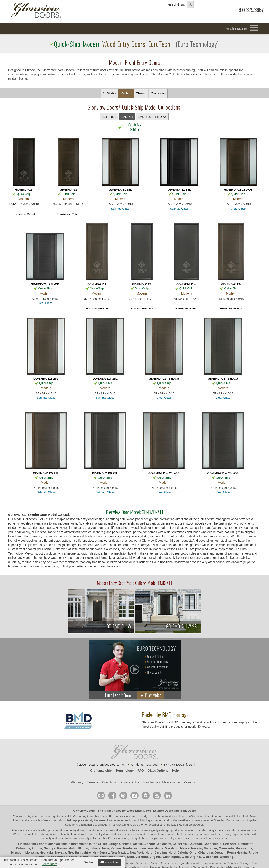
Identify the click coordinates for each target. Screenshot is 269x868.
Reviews (189, 782)
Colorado (195, 844)
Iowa (105, 848)
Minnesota (226, 848)
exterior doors (125, 834)
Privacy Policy (130, 782)
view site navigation (236, 28)
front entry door (29, 816)
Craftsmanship (101, 771)
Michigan (210, 848)
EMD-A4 (161, 117)
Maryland (171, 848)
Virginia (155, 857)
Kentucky (130, 848)
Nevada (61, 852)
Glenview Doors (84, 811)
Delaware (230, 844)
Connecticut (213, 844)
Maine (159, 848)
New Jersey (101, 852)
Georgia (50, 848)
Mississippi (244, 848)
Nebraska (47, 852)
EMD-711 (127, 117)
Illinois (83, 848)
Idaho (72, 848)
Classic (141, 93)
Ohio (193, 852)
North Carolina (156, 852)
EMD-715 (144, 117)
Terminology (125, 771)
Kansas (116, 848)
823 (114, 117)
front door (187, 834)
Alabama (125, 844)
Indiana (95, 848)
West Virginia (191, 857)
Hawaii (62, 848)
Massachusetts (191, 848)
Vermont (142, 857)
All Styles (109, 93)
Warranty (77, 782)
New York (137, 852)
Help (175, 771)
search (179, 5)
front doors (26, 820)
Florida (37, 848)
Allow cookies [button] (109, 862)
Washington (171, 857)
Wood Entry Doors (139, 811)
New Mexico (120, 852)
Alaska (138, 844)
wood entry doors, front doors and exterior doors (93, 830)
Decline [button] (89, 862)
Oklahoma (206, 852)
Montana (32, 852)
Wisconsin (210, 857)
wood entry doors (100, 834)
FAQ (141, 771)
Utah (130, 857)
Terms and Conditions (102, 782)
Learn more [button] (49, 864)
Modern (126, 93)
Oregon (220, 852)
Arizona (150, 844)
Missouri (17, 852)
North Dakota (178, 852)
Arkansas (164, 844)
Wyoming (226, 857)
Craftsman (158, 93)
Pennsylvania (237, 852)
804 (104, 117)
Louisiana (146, 848)
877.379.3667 (251, 10)
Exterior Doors (163, 811)
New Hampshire (79, 852)
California (180, 844)
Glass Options (158, 771)
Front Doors (188, 811)
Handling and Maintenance (162, 782)
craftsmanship (85, 825)
